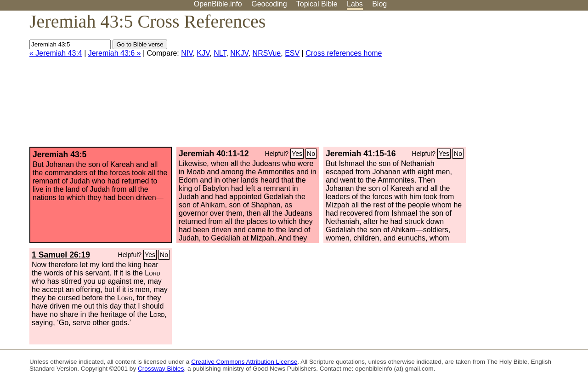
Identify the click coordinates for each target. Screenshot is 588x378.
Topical (317, 4)
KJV (203, 53)
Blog (379, 4)
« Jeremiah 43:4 (56, 53)
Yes (297, 154)
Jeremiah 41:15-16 (361, 154)
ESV (292, 53)
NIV (187, 53)
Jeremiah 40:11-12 (214, 154)
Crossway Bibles (161, 369)
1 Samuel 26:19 (61, 255)
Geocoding (269, 4)
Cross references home (344, 53)
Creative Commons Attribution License (244, 362)
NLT (220, 53)
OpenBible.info (218, 4)
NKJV (239, 53)
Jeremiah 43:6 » (115, 53)
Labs (355, 4)
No (311, 154)
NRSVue (267, 53)
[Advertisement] (495, 82)
